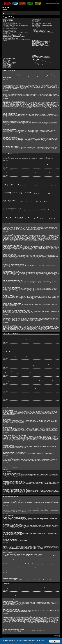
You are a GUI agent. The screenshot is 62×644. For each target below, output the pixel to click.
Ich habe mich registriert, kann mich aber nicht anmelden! (12, 23)
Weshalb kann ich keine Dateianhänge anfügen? (10, 51)
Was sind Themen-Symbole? (7, 67)
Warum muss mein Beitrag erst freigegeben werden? (11, 55)
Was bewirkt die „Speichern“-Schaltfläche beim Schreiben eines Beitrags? (14, 54)
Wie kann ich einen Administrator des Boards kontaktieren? (41, 65)
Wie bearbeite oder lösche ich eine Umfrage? (10, 49)
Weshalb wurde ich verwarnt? (7, 52)
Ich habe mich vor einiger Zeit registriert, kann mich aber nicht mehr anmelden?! (15, 25)
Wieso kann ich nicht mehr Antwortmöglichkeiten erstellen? (12, 48)
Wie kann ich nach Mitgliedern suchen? (38, 44)
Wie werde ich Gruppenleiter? (36, 24)
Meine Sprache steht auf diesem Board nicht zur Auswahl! (12, 36)
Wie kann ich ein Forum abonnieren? (37, 52)
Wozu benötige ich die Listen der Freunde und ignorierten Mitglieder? (42, 36)
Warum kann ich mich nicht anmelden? (9, 24)
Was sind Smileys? (6, 61)
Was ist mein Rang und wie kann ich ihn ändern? (10, 39)
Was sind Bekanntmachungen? (8, 64)
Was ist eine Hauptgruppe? (36, 26)
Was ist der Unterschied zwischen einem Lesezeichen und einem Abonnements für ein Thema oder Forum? (45, 49)
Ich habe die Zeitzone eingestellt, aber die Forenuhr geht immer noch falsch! (15, 35)
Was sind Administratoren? (36, 20)
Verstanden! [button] (55, 641)
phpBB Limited (28, 188)
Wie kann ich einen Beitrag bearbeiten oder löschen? (11, 45)
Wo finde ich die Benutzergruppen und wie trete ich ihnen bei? (41, 23)
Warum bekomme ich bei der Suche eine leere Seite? (40, 43)
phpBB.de (36, 188)
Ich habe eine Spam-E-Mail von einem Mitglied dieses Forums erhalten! (43, 33)
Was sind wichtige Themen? (7, 65)
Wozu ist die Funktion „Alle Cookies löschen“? (10, 28)
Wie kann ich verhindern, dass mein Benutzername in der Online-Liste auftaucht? (16, 33)
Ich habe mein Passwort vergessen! (8, 26)
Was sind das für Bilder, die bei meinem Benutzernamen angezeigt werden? (15, 37)
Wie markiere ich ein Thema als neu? (9, 56)
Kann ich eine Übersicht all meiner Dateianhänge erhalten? (41, 57)
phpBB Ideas (52, 610)
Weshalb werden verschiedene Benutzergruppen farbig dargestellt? (42, 25)
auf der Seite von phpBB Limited (51, 604)
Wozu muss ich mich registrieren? (8, 20)
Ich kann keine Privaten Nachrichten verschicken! (39, 31)
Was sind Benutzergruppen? (36, 22)
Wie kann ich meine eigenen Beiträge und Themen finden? (41, 45)
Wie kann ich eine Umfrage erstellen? (9, 47)
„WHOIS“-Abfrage (23, 618)
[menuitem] (10, 12)
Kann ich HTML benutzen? (7, 60)
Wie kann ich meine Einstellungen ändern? (9, 32)
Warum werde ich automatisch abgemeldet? (10, 27)
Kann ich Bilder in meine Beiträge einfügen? (10, 62)
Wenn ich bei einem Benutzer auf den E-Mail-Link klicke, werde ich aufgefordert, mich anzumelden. (16, 40)
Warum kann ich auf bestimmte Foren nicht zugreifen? (11, 50)
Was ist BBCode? (6, 59)
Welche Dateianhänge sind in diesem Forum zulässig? (40, 56)
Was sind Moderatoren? (35, 21)
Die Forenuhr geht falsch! (7, 34)
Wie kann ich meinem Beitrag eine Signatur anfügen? (11, 46)
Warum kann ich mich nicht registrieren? (9, 22)
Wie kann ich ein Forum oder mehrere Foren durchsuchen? (41, 41)
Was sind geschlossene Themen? (8, 66)
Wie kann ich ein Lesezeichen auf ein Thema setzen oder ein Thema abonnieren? (44, 51)
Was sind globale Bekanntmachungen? (9, 63)
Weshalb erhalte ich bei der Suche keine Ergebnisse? (40, 42)
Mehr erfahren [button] (5, 642)
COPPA (4, 103)
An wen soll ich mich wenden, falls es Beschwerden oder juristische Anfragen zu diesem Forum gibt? (44, 63)
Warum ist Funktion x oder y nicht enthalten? (39, 62)
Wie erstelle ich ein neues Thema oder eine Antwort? (11, 44)
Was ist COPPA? (5, 21)
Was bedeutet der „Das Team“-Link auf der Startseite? (40, 27)
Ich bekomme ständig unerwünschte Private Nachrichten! (41, 32)
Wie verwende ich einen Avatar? (8, 38)
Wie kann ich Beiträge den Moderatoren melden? (10, 53)
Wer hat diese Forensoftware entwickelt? (38, 61)
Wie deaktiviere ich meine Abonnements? (38, 53)
